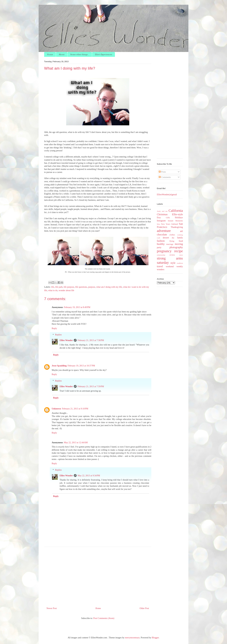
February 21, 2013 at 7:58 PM (91, 340)
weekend (170, 266)
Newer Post (52, 608)
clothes (172, 235)
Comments (165, 177)
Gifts (168, 218)
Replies (58, 335)
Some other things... (80, 54)
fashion (161, 241)
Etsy (159, 218)
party (159, 247)
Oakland (175, 224)
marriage (170, 244)
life (53, 287)
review (172, 255)
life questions (81, 287)
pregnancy (164, 251)
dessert (166, 238)
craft (159, 238)
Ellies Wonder (66, 340)
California (176, 211)
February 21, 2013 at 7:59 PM (91, 386)
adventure (164, 231)
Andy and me (162, 211)
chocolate (162, 235)
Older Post (144, 608)
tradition (180, 263)
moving (179, 244)
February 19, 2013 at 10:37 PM (81, 366)
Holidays (179, 218)
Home (50, 54)
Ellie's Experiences (103, 54)
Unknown (56, 409)
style (173, 263)
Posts (162, 172)
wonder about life (66, 290)
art (181, 231)
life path (59, 287)
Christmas (162, 214)
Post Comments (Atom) (104, 618)
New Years (166, 224)
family (180, 238)
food (181, 241)
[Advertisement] (98, 576)
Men (159, 224)
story (181, 255)
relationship (161, 255)
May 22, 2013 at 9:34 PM (89, 476)
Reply (54, 328)
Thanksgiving (177, 227)
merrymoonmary (132, 638)
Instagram (161, 221)
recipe (179, 251)
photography (176, 247)
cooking (180, 235)
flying (172, 241)
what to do (53, 290)
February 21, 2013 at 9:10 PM (75, 409)
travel (160, 266)
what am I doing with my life (109, 287)
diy (173, 238)
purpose (92, 287)
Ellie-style (177, 214)
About (62, 54)
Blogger (155, 638)
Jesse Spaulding (59, 366)
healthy (161, 244)
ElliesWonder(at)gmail (167, 195)
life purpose (69, 287)
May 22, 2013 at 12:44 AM (76, 443)
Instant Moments (175, 221)
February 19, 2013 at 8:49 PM (77, 307)
